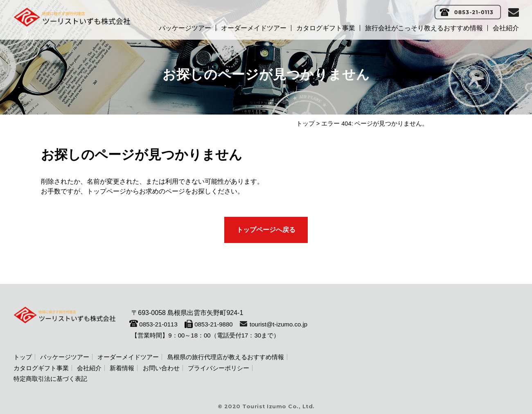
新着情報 (122, 368)
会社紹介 (506, 28)
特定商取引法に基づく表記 (50, 379)
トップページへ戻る (266, 230)
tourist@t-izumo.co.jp (278, 324)
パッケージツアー (185, 28)
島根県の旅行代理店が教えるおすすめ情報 (226, 357)
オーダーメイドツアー (254, 28)
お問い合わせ (161, 368)
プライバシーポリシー (219, 368)
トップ (305, 124)
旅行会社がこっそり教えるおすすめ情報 (424, 28)
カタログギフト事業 (326, 28)
